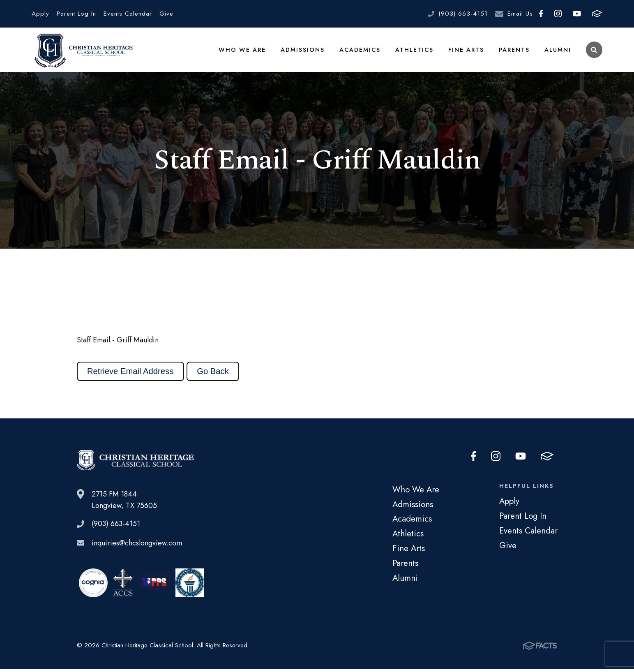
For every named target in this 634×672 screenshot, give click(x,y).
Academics (360, 51)
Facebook (541, 14)
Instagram (558, 14)
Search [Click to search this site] (594, 52)
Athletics (415, 51)
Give (166, 14)
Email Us (520, 14)
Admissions (303, 51)
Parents (514, 51)
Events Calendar (128, 14)
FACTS (597, 14)
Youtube (577, 14)
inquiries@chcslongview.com (137, 546)
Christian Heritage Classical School (82, 51)
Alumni (558, 51)
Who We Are (243, 51)
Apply (40, 14)
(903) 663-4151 (463, 14)
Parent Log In (76, 14)
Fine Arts (466, 51)
